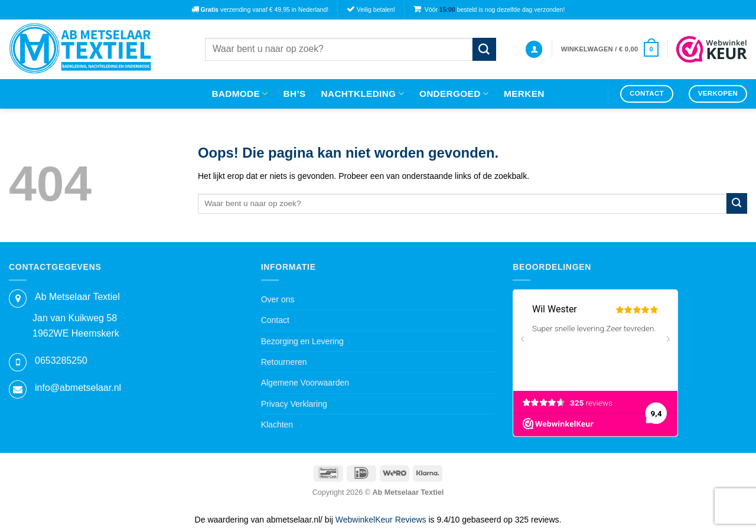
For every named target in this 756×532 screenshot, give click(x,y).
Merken (524, 94)
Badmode (239, 94)
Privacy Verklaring (294, 404)
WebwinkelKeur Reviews (381, 520)
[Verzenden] (484, 49)
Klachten (277, 425)
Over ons (278, 299)
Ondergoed (454, 94)
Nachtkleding (363, 94)
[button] (534, 49)
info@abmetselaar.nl (78, 388)
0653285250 (61, 360)
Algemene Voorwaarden (305, 383)
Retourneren (284, 362)
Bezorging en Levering (302, 341)
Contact (275, 320)
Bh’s (295, 94)
